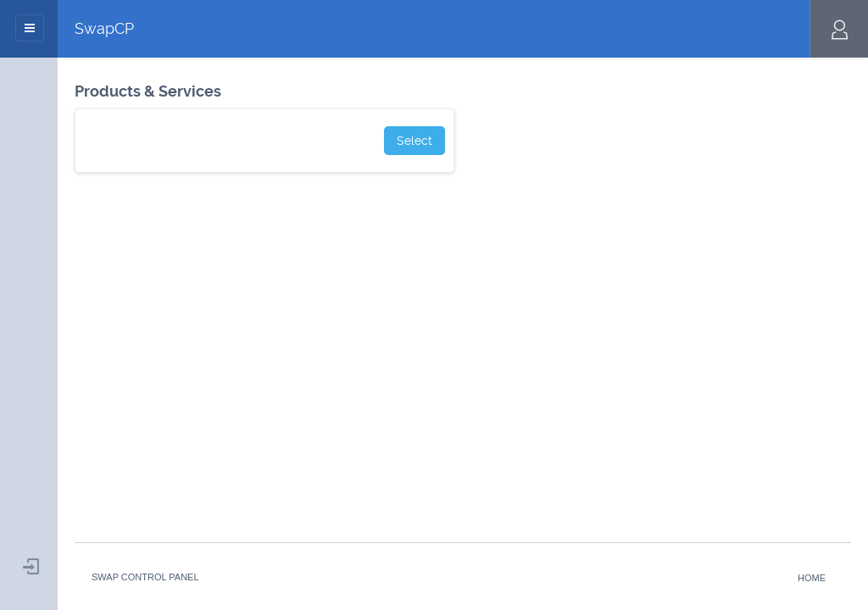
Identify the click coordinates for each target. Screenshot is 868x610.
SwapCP (104, 28)
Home (812, 578)
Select (415, 141)
